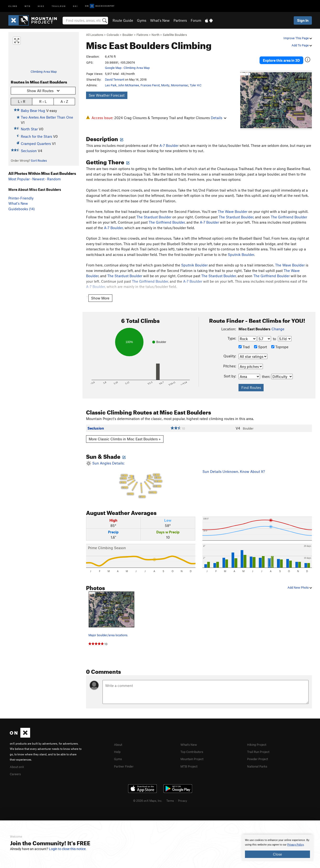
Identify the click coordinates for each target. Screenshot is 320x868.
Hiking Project (258, 738)
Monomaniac (180, 85)
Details (219, 118)
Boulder (128, 35)
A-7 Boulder (169, 139)
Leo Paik (111, 85)
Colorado (113, 35)
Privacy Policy (296, 845)
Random (54, 179)
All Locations (95, 35)
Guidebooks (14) (22, 209)
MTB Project (190, 759)
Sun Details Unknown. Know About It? (234, 465)
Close (277, 854)
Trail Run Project (260, 745)
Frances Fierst (150, 85)
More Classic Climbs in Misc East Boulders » (125, 432)
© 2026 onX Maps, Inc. (148, 793)
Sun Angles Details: (141, 473)
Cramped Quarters (36, 144)
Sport (260, 340)
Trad (244, 340)
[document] (277, 848)
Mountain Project (194, 752)
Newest (38, 179)
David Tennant (115, 79)
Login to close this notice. (68, 849)
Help (118, 745)
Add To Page (302, 45)
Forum (196, 20)
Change (278, 322)
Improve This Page (298, 38)
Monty (165, 85)
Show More (100, 291)
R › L (43, 101)
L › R (22, 101)
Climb (13, 6)
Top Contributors (194, 745)
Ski (75, 6)
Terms (170, 793)
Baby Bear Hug (33, 111)
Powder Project (259, 752)
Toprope (280, 340)
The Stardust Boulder (154, 210)
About (119, 738)
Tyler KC (196, 85)
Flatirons (142, 35)
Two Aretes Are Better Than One (47, 117)
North (155, 35)
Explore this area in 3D (281, 57)
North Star (29, 129)
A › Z (64, 101)
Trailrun (59, 6)
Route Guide (123, 20)
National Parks (259, 759)
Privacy (183, 793)
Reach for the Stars (36, 136)
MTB (28, 6)
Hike (41, 6)
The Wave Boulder (233, 205)
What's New (160, 20)
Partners (180, 20)
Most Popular (19, 179)
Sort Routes (39, 160)
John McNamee (129, 85)
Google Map (113, 68)
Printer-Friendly (21, 198)
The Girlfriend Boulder (289, 210)
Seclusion (29, 151)
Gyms (142, 20)
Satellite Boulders (175, 35)
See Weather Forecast (107, 95)
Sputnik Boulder (241, 248)
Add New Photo (300, 581)
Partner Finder (126, 759)
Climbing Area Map (44, 72)
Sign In (303, 20)
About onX (18, 760)
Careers (16, 767)
